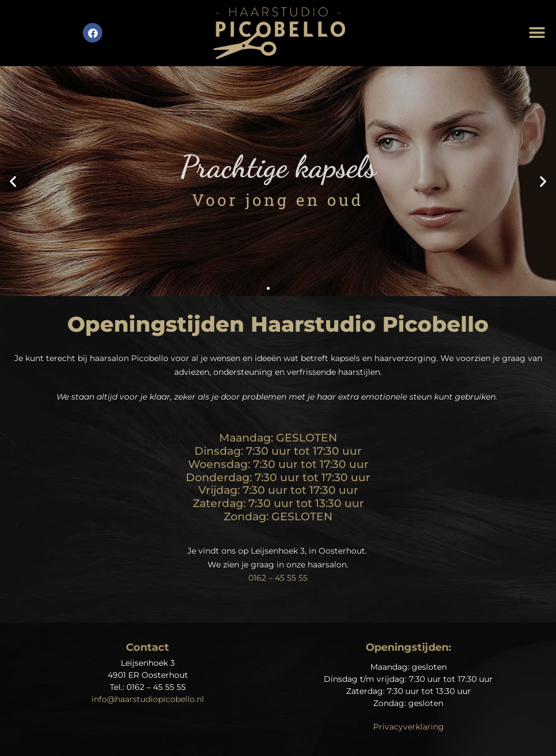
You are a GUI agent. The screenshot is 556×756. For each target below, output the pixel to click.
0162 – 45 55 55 (278, 578)
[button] (537, 33)
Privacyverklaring (409, 727)
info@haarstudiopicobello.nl (148, 699)
